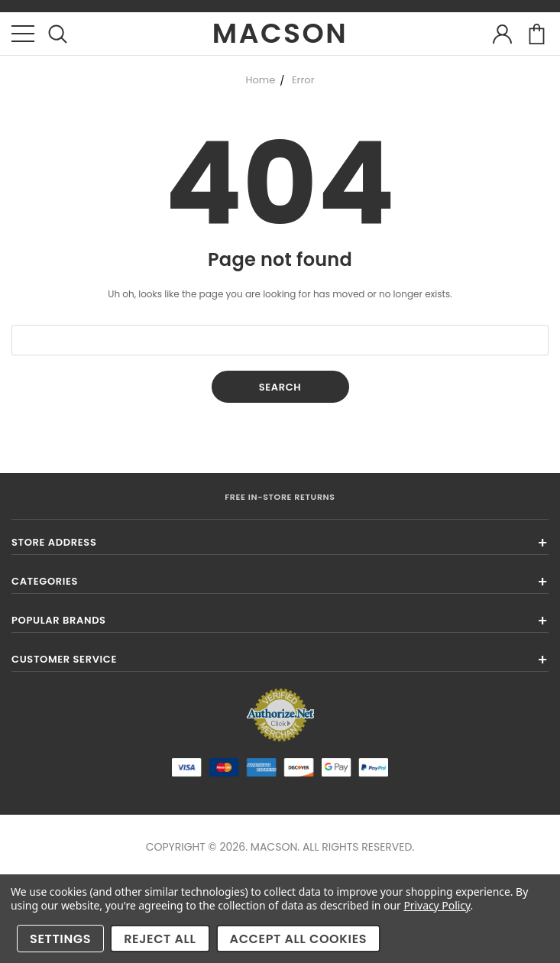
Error (303, 80)
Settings (60, 939)
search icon (58, 34)
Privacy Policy (437, 905)
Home (260, 80)
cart (537, 34)
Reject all (160, 939)
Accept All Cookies (299, 939)
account (502, 34)
